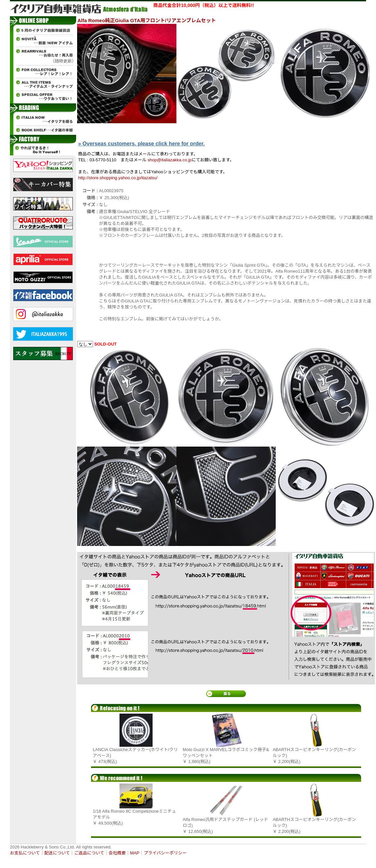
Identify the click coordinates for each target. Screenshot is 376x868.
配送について (57, 853)
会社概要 (117, 853)
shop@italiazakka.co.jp (170, 160)
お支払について (25, 853)
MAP (135, 853)
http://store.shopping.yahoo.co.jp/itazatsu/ (118, 178)
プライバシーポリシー (165, 853)
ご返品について (89, 853)
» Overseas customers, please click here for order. (141, 144)
